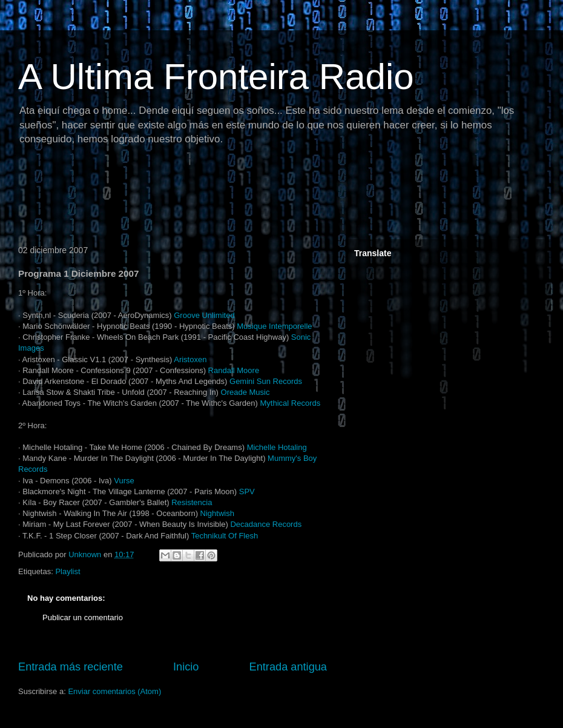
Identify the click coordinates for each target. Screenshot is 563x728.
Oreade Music (245, 392)
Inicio (186, 667)
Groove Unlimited (204, 315)
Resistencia (192, 502)
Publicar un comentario (83, 617)
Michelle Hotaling (277, 447)
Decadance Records (266, 524)
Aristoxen (190, 359)
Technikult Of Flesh (225, 536)
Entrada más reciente (71, 667)
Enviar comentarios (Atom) (114, 691)
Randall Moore (234, 370)
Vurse (124, 481)
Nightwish (217, 513)
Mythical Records (291, 403)
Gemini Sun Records (266, 381)
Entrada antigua (288, 667)
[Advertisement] (232, 197)
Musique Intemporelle (274, 326)
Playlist (67, 571)
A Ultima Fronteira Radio (216, 77)
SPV (247, 491)
